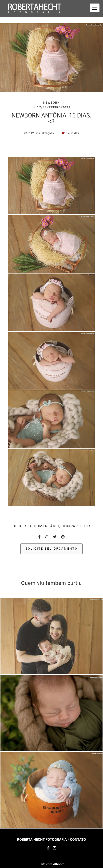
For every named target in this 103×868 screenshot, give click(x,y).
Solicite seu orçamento (51, 549)
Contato (78, 840)
